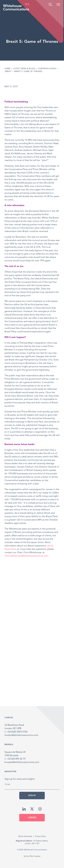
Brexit (8, 71)
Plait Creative (35, 856)
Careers (32, 818)
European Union (47, 69)
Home (7, 69)
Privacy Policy (40, 836)
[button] (58, 4)
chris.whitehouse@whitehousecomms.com (26, 556)
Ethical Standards (25, 836)
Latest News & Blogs (24, 69)
